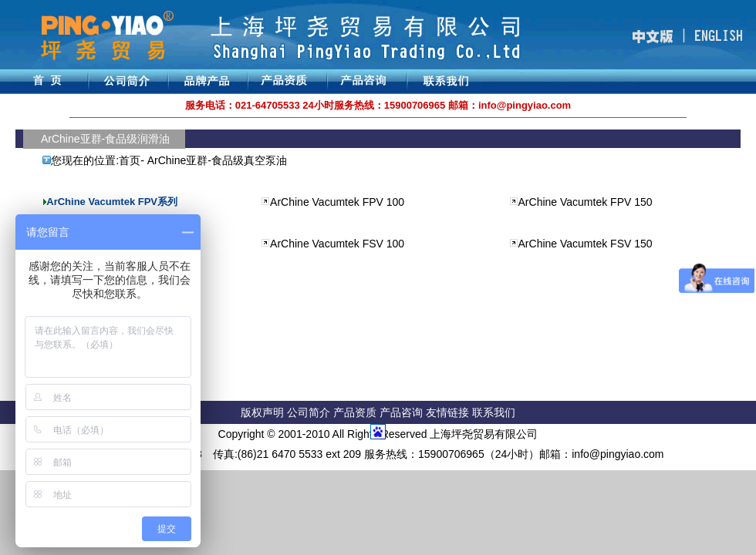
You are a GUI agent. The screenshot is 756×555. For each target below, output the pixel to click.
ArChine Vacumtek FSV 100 (337, 244)
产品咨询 (401, 412)
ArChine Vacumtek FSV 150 (586, 244)
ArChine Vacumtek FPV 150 (586, 202)
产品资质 (355, 412)
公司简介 (310, 412)
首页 (130, 160)
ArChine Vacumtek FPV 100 (337, 202)
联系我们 (494, 412)
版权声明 (262, 412)
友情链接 (449, 412)
